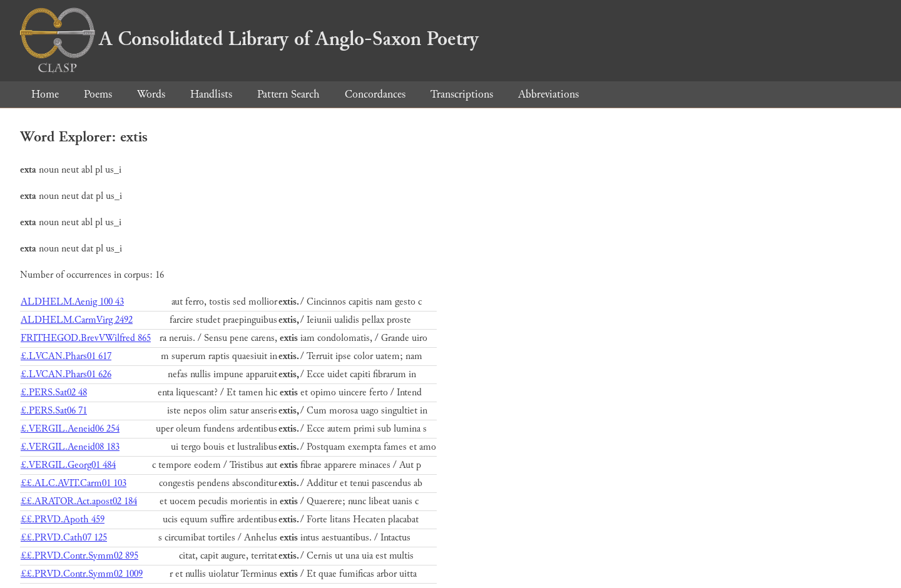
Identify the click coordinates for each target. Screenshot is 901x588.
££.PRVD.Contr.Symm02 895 (79, 556)
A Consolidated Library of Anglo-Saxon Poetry (249, 39)
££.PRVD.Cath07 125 (64, 538)
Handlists (211, 94)
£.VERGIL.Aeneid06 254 (70, 429)
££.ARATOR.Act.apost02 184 (79, 501)
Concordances (375, 94)
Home (45, 94)
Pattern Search (288, 94)
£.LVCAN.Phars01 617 (66, 356)
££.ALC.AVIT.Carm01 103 (74, 483)
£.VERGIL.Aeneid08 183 (70, 447)
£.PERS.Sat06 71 (54, 411)
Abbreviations (548, 94)
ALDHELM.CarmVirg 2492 (77, 320)
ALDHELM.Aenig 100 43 (72, 302)
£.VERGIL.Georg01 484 (68, 465)
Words (151, 94)
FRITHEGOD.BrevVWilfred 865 (86, 338)
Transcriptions (462, 94)
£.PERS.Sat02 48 (54, 393)
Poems (98, 94)
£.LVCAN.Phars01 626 (66, 374)
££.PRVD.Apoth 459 (63, 520)
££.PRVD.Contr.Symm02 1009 (82, 574)
